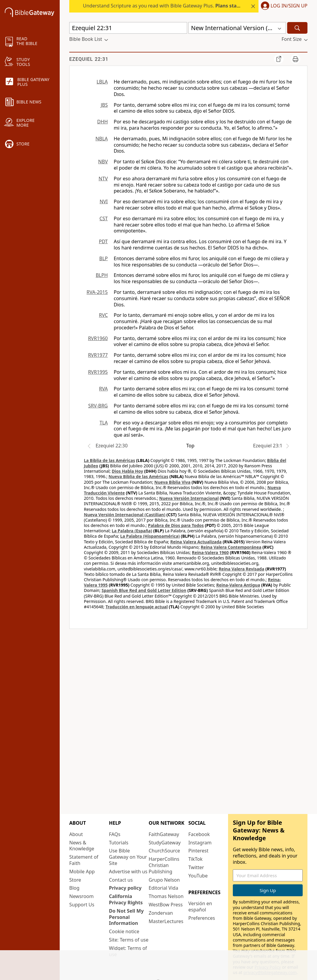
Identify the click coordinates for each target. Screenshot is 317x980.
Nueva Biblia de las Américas (139, 476)
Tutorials (119, 843)
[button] (283, 6)
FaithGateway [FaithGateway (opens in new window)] (164, 834)
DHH (103, 122)
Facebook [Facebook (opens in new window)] (199, 834)
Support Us (82, 905)
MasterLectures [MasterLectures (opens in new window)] (166, 921)
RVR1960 (98, 338)
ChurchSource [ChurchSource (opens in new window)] (164, 851)
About (76, 834)
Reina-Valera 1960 (210, 552)
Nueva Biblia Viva (172, 482)
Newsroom (81, 896)
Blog (74, 888)
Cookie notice (124, 931)
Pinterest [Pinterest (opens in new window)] (198, 851)
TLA (104, 423)
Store (75, 880)
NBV (103, 162)
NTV (103, 179)
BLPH (102, 275)
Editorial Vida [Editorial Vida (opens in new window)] (163, 888)
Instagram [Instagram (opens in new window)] (200, 843)
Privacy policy (125, 888)
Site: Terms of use (129, 940)
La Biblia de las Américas (109, 460)
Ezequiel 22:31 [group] (89, 59)
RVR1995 (98, 372)
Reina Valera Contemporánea (231, 547)
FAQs (115, 834)
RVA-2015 (97, 292)
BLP (104, 258)
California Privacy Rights (126, 899)
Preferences (202, 918)
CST (104, 218)
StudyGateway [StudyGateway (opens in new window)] (165, 843)
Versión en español (200, 907)
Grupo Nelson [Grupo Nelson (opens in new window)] (164, 880)
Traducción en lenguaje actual (137, 607)
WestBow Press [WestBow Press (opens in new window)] (166, 905)
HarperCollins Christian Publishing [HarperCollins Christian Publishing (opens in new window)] (164, 865)
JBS (104, 105)
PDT (103, 241)
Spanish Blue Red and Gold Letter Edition (144, 590)
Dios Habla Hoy (127, 471)
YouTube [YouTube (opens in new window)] (198, 876)
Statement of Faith (84, 860)
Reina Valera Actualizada (196, 542)
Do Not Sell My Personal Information (126, 917)
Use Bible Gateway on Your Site (128, 857)
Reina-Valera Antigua (238, 585)
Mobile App (82, 872)
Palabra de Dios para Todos (176, 525)
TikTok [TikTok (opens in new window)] (196, 859)
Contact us (121, 880)
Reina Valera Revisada (242, 569)
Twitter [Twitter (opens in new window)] (196, 867)
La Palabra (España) (132, 531)
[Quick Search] (128, 28)
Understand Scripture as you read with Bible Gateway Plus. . (183, 6)
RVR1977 (98, 355)
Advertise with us (128, 872)
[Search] (297, 28)
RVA (103, 389)
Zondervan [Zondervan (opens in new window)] (161, 913)
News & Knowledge (82, 846)
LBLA (102, 82)
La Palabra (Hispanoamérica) (150, 536)
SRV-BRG (98, 406)
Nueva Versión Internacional (189, 498)
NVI (104, 201)
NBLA (102, 139)
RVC (103, 315)
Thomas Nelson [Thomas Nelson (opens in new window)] (166, 896)
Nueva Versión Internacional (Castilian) (125, 515)
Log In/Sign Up (289, 6)
